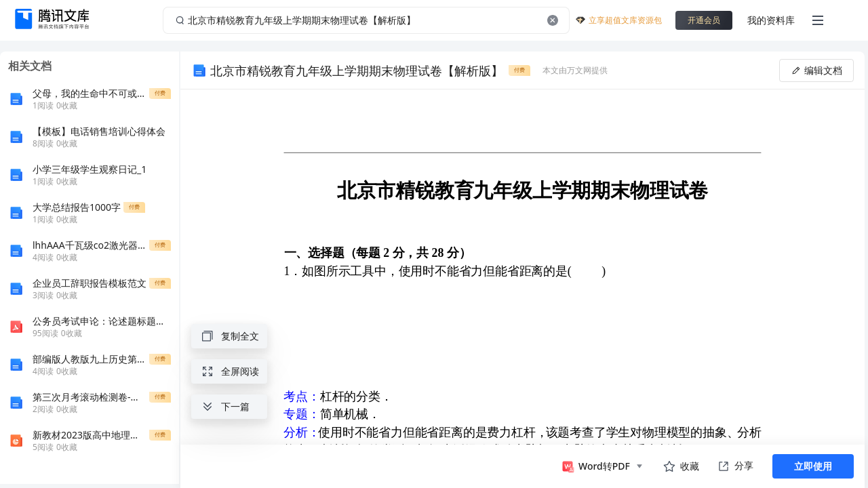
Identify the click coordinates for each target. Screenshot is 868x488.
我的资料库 (771, 20)
